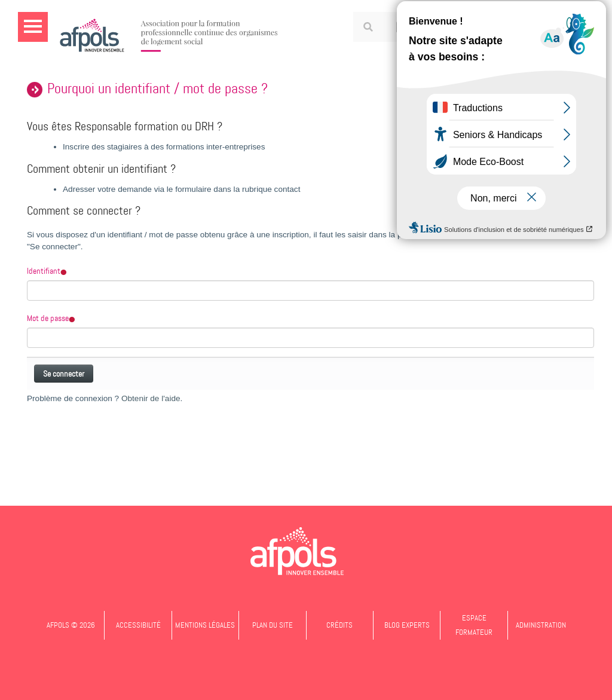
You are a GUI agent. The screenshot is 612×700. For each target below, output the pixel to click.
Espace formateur (474, 625)
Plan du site (273, 625)
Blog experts (407, 625)
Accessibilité (138, 625)
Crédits (339, 625)
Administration (541, 625)
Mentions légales (205, 625)
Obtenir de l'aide (151, 398)
